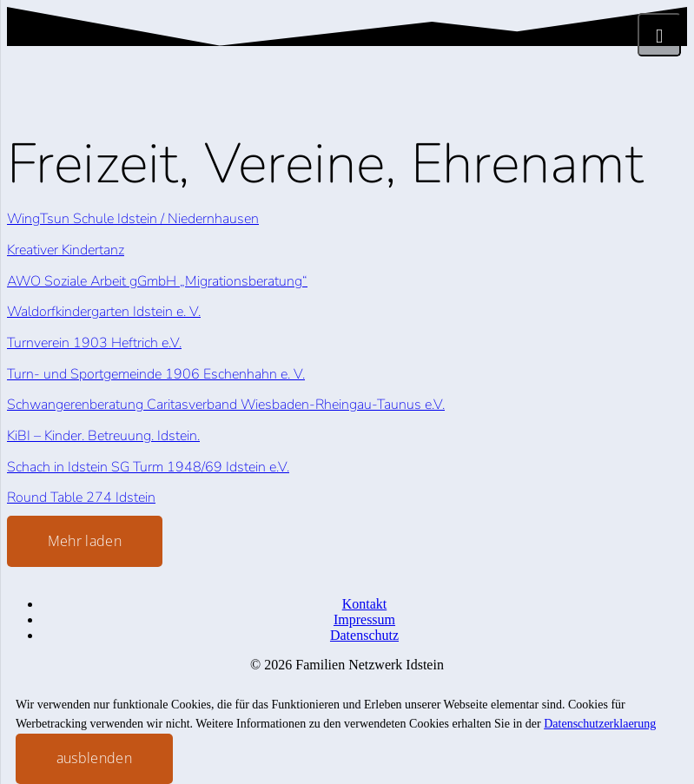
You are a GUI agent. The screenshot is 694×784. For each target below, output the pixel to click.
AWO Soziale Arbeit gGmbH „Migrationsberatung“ (157, 281)
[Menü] (659, 35)
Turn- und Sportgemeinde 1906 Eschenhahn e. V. (156, 374)
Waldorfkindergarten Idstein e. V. (104, 312)
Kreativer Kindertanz (66, 250)
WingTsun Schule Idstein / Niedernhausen (133, 219)
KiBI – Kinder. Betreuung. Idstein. (103, 436)
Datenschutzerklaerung (600, 724)
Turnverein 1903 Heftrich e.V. (94, 343)
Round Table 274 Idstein (81, 497)
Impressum (364, 619)
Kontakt (365, 604)
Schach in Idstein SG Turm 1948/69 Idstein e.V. (148, 467)
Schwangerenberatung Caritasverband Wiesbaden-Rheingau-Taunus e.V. (226, 405)
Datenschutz (364, 635)
